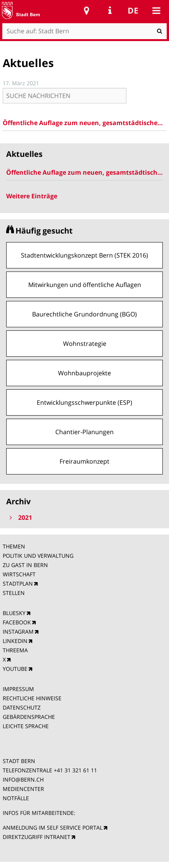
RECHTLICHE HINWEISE (32, 698)
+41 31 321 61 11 (75, 770)
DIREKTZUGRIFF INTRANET (37, 837)
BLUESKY (14, 613)
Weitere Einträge (32, 196)
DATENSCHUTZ (22, 707)
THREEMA (15, 650)
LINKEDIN (15, 641)
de (133, 10)
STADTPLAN (18, 584)
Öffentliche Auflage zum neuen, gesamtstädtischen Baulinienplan (85, 123)
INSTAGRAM (18, 632)
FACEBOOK (17, 622)
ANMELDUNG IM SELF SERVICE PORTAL (53, 828)
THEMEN (14, 546)
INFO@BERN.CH (23, 779)
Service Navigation (110, 10)
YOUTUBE (15, 669)
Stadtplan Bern (87, 10)
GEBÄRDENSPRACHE (29, 717)
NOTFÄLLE (16, 798)
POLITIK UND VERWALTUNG (38, 556)
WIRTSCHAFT (19, 574)
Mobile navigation (156, 10)
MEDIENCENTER (23, 789)
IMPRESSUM (18, 689)
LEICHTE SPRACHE (26, 726)
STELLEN (14, 593)
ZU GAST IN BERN (25, 565)
